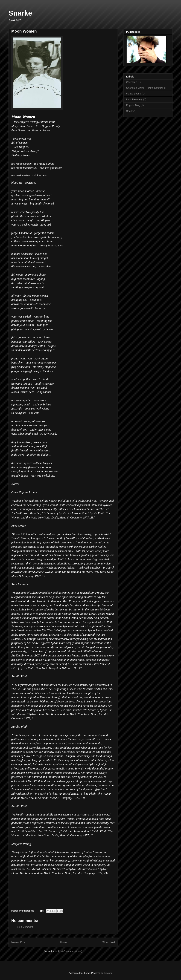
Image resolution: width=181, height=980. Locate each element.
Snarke (20, 13)
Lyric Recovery (134, 99)
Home (64, 942)
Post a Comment (24, 927)
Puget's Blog (133, 105)
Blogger (108, 973)
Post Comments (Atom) (70, 951)
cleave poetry (134, 94)
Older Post (108, 942)
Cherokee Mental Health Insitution (145, 88)
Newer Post (18, 942)
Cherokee (132, 82)
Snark (129, 111)
